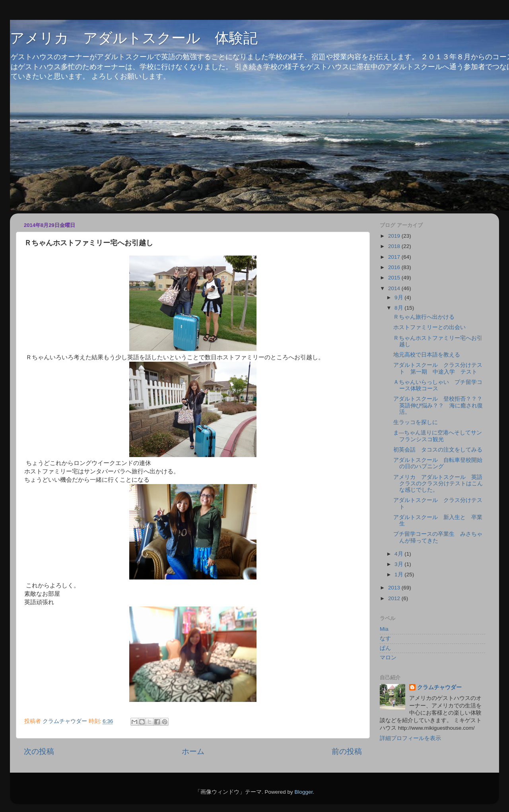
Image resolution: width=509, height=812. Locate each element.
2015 (395, 278)
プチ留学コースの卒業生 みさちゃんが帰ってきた (438, 537)
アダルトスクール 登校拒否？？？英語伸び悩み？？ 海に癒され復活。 (438, 405)
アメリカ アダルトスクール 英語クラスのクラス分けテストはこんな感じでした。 (438, 484)
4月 (399, 554)
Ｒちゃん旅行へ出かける (424, 317)
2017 (395, 257)
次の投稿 (39, 751)
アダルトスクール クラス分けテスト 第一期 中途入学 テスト (438, 368)
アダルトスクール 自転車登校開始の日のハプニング (438, 463)
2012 (395, 598)
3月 (399, 564)
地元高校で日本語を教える (427, 355)
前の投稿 (347, 751)
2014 (395, 288)
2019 (395, 236)
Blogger (303, 792)
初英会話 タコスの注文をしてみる (438, 450)
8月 (399, 308)
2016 (395, 267)
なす (385, 639)
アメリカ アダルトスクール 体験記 (134, 38)
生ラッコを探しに (416, 422)
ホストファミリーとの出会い (429, 327)
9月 (399, 297)
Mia (384, 629)
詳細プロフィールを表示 (410, 738)
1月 (399, 575)
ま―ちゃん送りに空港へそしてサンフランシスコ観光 (438, 436)
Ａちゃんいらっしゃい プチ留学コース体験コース (438, 385)
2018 (395, 246)
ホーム (193, 751)
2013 (395, 588)
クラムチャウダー (439, 687)
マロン (388, 658)
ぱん (385, 648)
